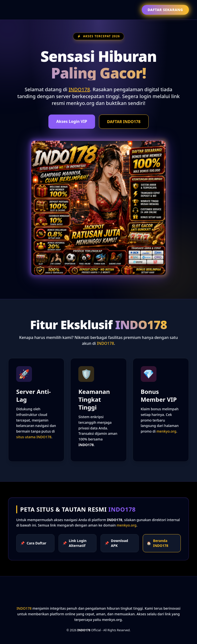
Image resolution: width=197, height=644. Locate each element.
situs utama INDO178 (34, 437)
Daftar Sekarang (165, 10)
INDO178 (79, 89)
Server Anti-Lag (34, 395)
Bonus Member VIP (159, 395)
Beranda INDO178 (158, 543)
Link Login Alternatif (75, 543)
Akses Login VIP (72, 121)
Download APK (116, 543)
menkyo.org (166, 431)
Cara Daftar (33, 543)
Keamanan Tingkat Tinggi (94, 399)
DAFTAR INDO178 (124, 122)
